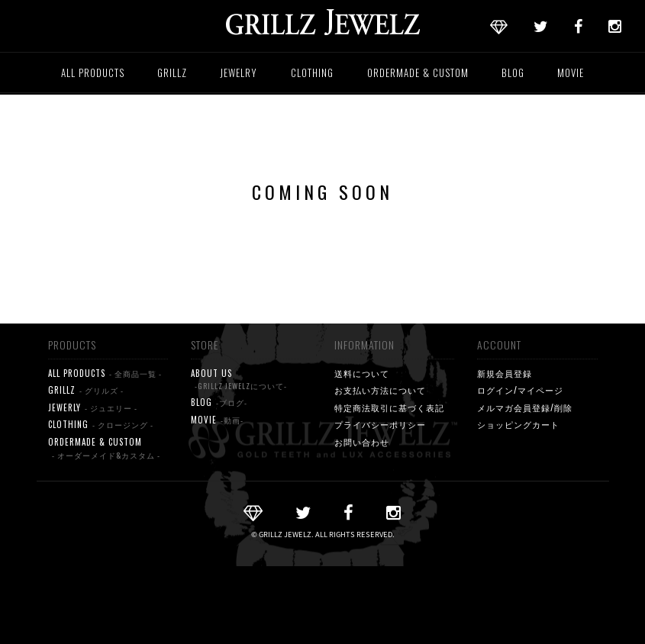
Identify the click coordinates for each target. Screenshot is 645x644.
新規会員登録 (505, 373)
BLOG (513, 72)
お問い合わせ (362, 442)
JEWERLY (93, 408)
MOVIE (571, 72)
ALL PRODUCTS (93, 72)
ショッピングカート (518, 424)
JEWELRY (239, 72)
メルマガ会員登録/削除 (525, 407)
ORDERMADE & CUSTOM (418, 72)
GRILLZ (172, 72)
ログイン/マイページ (520, 390)
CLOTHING (312, 72)
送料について (362, 373)
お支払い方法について (380, 390)
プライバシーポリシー (380, 424)
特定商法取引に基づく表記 (389, 407)
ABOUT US (239, 380)
